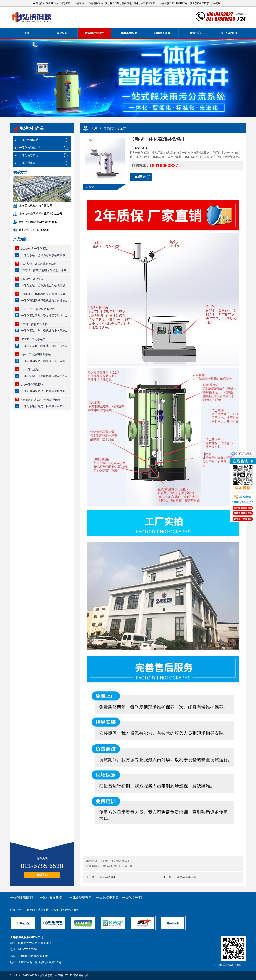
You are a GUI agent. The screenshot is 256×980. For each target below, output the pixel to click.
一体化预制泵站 (29, 140)
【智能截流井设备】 (187, 877)
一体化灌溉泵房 (29, 163)
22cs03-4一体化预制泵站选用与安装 (43, 294)
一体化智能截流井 (30, 148)
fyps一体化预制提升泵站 (36, 354)
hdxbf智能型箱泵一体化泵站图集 (41, 400)
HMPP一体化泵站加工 (35, 339)
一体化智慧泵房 (128, 33)
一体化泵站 (61, 33)
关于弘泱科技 (229, 33)
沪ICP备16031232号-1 (66, 975)
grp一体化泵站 (30, 369)
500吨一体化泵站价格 (34, 324)
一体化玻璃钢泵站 (23, 898)
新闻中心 (195, 33)
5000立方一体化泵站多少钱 (38, 309)
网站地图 (84, 975)
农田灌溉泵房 (162, 33)
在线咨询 (42, 875)
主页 (27, 33)
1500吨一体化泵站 (32, 279)
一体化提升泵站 (133, 898)
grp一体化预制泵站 (33, 385)
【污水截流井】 (107, 877)
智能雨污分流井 (94, 33)
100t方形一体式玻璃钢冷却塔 (39, 264)
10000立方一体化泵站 (35, 249)
